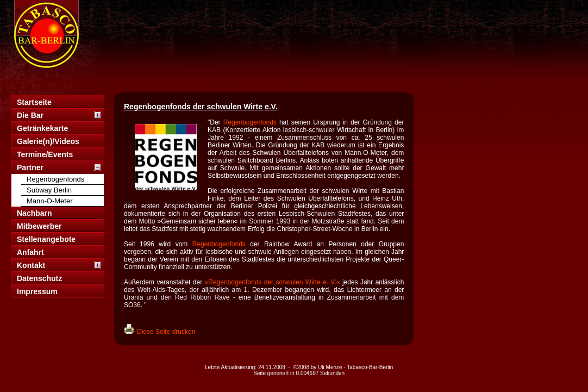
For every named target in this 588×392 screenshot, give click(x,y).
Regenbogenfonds (55, 179)
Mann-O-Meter (50, 201)
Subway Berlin (49, 190)
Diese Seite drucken (166, 332)
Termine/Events (45, 154)
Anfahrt (30, 252)
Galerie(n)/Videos (48, 141)
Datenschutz (39, 278)
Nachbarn (35, 213)
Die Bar (30, 115)
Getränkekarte (42, 128)
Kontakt (31, 265)
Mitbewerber (39, 226)
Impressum (37, 291)
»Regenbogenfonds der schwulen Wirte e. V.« (273, 282)
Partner (30, 167)
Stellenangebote (46, 239)
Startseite (34, 102)
